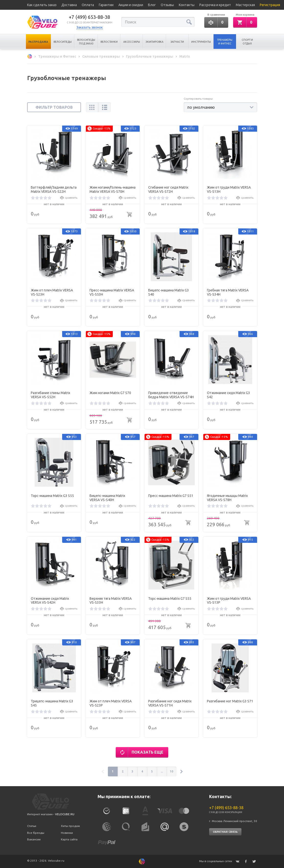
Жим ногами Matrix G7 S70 (110, 393)
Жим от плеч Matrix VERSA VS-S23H (52, 292)
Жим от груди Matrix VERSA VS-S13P (229, 601)
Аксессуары (132, 42)
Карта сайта (69, 839)
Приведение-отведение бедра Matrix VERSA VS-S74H (171, 395)
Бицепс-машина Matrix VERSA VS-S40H (107, 498)
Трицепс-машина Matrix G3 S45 (52, 703)
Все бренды (36, 833)
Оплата (88, 5)
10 (171, 771)
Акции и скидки (131, 5)
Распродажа (38, 42)
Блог (152, 5)
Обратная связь (225, 832)
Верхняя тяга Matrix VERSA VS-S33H (111, 601)
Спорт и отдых (247, 42)
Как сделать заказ (42, 5)
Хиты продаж (70, 826)
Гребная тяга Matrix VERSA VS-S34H (228, 292)
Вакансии (34, 839)
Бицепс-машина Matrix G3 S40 (169, 292)
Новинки (67, 833)
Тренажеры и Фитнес (225, 42)
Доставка (69, 5)
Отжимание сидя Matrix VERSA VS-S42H (50, 601)
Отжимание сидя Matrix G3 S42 (228, 395)
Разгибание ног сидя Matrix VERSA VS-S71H (170, 703)
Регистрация (270, 5)
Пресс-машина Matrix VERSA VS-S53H (112, 292)
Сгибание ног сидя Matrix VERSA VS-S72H (168, 189)
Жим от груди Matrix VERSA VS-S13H (229, 189)
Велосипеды (63, 42)
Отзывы (167, 5)
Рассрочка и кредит (215, 5)
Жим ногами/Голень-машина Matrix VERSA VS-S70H (113, 189)
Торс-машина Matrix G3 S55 (52, 496)
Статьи (32, 826)
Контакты (187, 5)
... (162, 771)
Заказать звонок (90, 27)
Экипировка (154, 42)
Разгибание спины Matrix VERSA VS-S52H (51, 395)
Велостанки (109, 42)
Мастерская (245, 5)
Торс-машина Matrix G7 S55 (170, 599)
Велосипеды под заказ (86, 42)
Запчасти (177, 42)
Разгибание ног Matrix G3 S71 (230, 701)
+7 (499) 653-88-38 (89, 17)
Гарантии (106, 5)
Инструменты (201, 42)
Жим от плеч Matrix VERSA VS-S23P (111, 703)
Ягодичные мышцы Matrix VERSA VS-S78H (227, 498)
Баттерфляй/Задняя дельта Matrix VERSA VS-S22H (54, 189)
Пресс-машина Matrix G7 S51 (171, 496)
